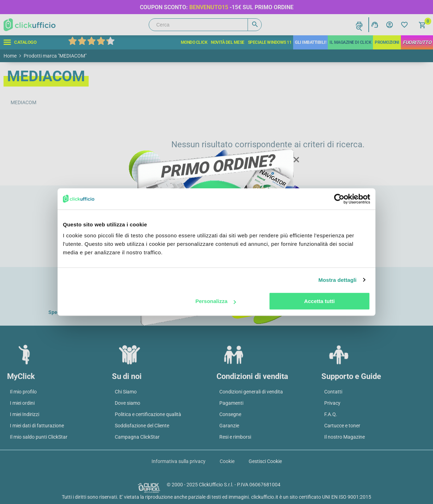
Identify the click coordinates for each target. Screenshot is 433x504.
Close (296, 160)
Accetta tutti (319, 301)
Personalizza (216, 301)
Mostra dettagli (337, 280)
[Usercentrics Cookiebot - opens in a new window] (339, 199)
